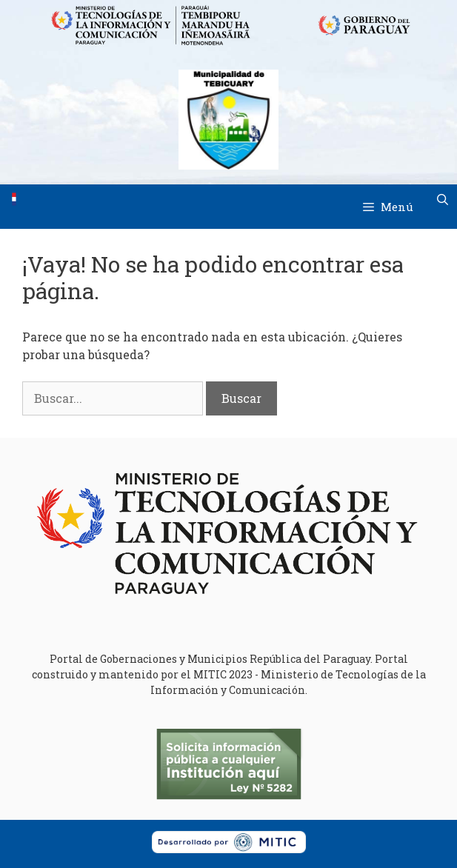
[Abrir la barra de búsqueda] (443, 199)
